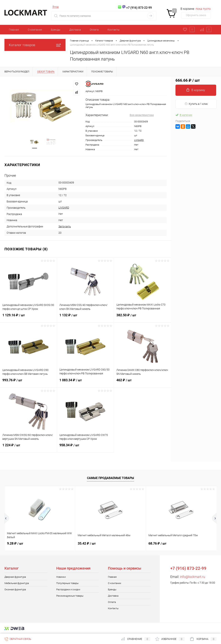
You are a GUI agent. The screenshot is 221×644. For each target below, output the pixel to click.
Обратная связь (18, 639)
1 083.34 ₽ (85, 382)
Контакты (114, 30)
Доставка (75, 30)
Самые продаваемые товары (110, 478)
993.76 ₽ (28, 382)
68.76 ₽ (157, 543)
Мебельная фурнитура (17, 583)
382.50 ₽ (143, 317)
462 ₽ (143, 382)
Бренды (56, 30)
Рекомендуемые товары (70, 596)
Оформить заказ (196, 15)
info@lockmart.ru (192, 577)
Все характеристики (142, 115)
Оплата (94, 30)
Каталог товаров (35, 45)
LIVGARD (139, 140)
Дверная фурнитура (15, 577)
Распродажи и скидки (68, 589)
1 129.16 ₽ (28, 317)
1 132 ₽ (85, 317)
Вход (56, 7)
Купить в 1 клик (196, 104)
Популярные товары (67, 583)
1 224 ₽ (28, 447)
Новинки (61, 577)
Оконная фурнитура (15, 589)
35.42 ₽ (87, 543)
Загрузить (65, 226)
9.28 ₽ (15, 543)
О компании (35, 30)
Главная (14, 30)
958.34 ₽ (85, 447)
